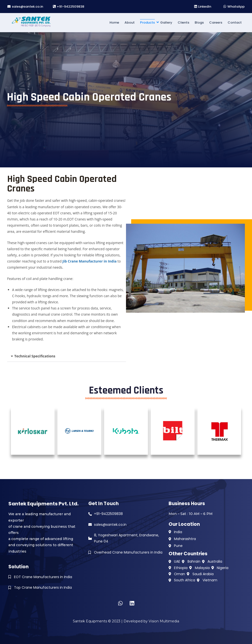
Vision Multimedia (164, 621)
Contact (235, 22)
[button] (67, 356)
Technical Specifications (35, 356)
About (130, 22)
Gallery (166, 22)
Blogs (199, 22)
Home (114, 22)
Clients (183, 22)
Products (148, 22)
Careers (216, 22)
